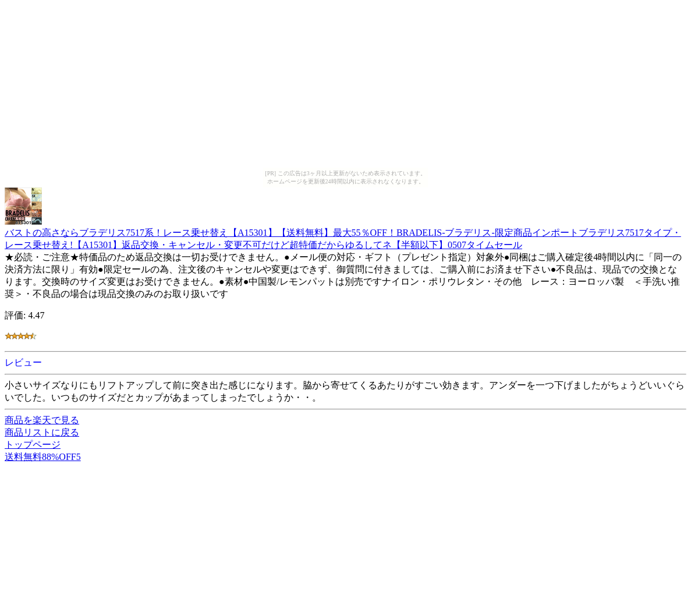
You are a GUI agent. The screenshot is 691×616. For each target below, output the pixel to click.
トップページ (33, 445)
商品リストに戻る (42, 432)
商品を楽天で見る (42, 420)
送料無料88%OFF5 (43, 457)
